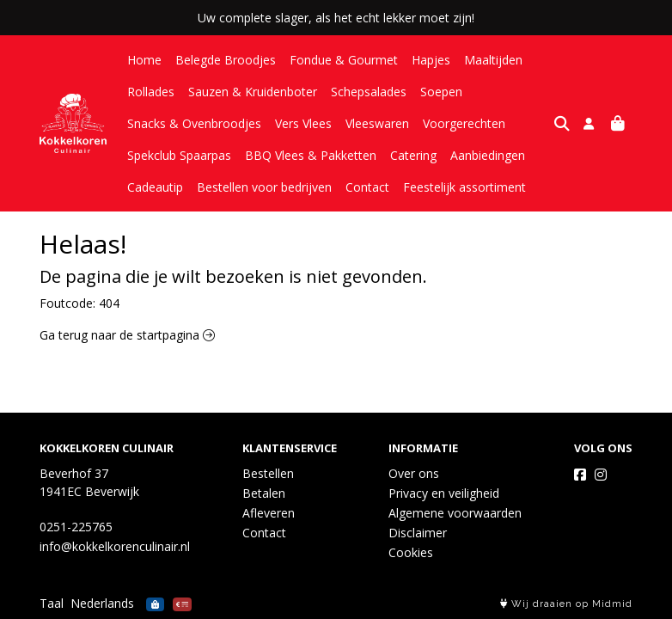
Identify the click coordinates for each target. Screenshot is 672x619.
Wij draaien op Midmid (566, 604)
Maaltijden (493, 60)
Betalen (264, 493)
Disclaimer (418, 533)
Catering (413, 155)
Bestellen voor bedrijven (264, 187)
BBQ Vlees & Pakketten (311, 155)
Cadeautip (155, 187)
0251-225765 (76, 527)
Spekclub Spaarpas (179, 155)
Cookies (411, 552)
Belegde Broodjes (226, 60)
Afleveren (269, 513)
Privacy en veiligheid (444, 493)
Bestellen (268, 473)
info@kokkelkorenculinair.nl (115, 546)
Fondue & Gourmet (344, 60)
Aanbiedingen (488, 155)
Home (144, 60)
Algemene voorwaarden (455, 513)
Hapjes (431, 60)
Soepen (441, 92)
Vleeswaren (377, 123)
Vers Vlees (303, 123)
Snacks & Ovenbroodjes (194, 123)
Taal (52, 603)
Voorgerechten (464, 123)
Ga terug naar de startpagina (127, 335)
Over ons (414, 473)
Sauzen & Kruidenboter (253, 92)
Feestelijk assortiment (464, 187)
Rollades (151, 92)
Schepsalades (369, 92)
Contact (367, 187)
